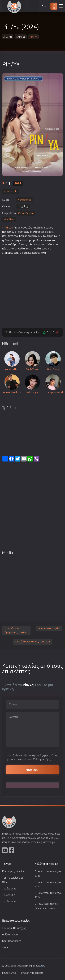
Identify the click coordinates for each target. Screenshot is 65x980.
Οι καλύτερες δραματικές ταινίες (16, 630)
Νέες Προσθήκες (11, 941)
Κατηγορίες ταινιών (13, 871)
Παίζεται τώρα (10, 934)
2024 (18, 183)
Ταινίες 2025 (9, 895)
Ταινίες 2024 (9, 901)
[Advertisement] (32, 290)
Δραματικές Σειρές (49, 628)
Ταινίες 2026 (9, 888)
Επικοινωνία (9, 973)
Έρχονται (14, 928)
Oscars (6, 947)
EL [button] (44, 6)
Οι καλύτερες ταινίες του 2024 (33, 642)
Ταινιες (21, 37)
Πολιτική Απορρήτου (31, 973)
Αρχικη (8, 37)
